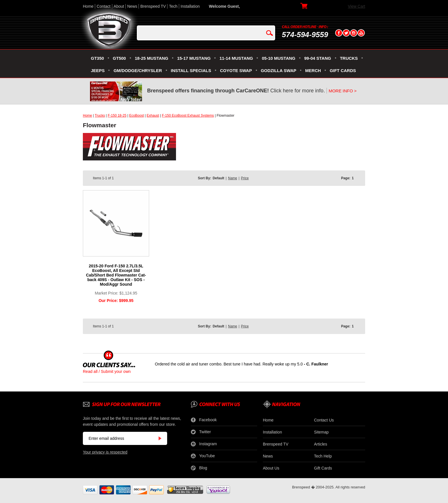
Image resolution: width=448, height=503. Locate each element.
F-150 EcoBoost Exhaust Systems (188, 116)
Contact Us (324, 420)
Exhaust (153, 116)
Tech (173, 6)
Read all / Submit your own (107, 371)
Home (88, 6)
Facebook (204, 420)
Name (233, 178)
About (119, 6)
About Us (271, 468)
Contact (103, 6)
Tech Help (323, 456)
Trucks (100, 116)
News (132, 6)
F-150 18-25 (117, 116)
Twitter (201, 432)
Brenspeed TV (153, 6)
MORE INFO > (343, 91)
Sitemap (321, 432)
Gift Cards (323, 468)
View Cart (357, 6)
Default (218, 178)
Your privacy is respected (105, 452)
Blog (199, 468)
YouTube (203, 456)
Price (245, 178)
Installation (190, 6)
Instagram (204, 444)
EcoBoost (136, 116)
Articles (321, 444)
